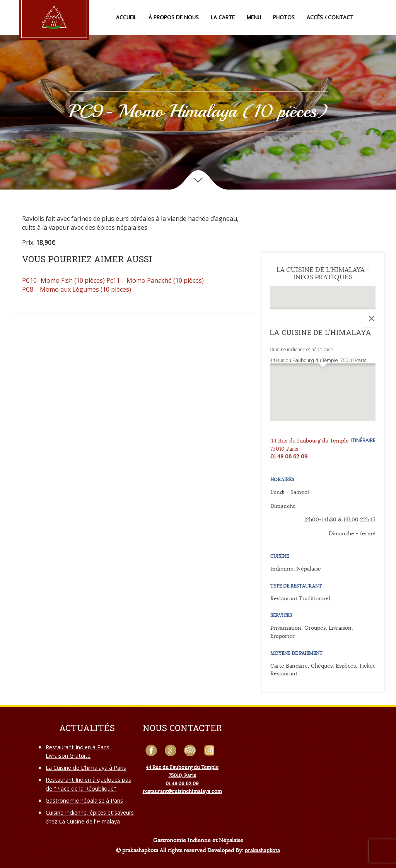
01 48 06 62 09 (289, 456)
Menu (254, 17)
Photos (284, 17)
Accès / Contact (330, 17)
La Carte (223, 17)
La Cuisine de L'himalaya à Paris (86, 768)
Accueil (126, 17)
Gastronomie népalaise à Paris (84, 801)
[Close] (372, 319)
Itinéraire (363, 440)
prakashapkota (262, 850)
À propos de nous (174, 17)
